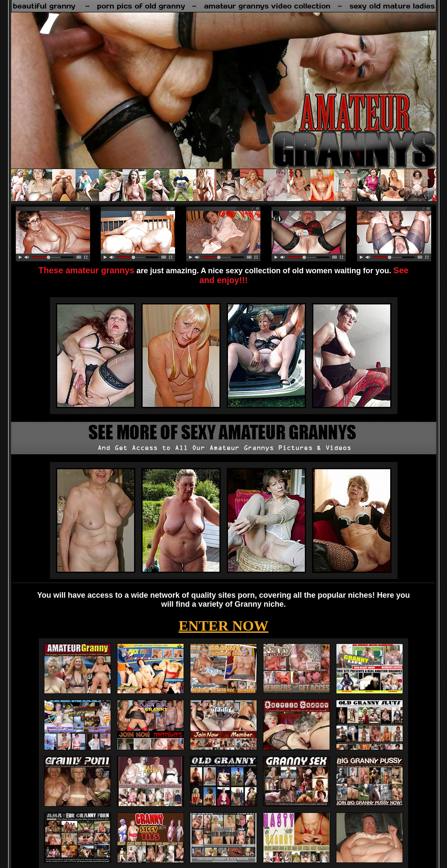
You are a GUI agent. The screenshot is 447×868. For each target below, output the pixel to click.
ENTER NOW (223, 626)
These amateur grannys (86, 270)
